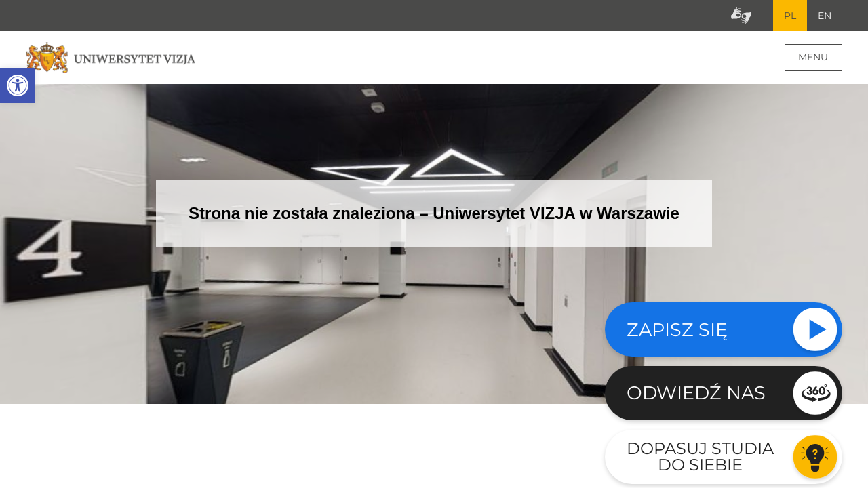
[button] (18, 85)
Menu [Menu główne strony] (813, 57)
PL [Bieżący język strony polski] (790, 16)
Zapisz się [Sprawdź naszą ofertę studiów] (677, 330)
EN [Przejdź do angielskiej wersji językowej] (825, 16)
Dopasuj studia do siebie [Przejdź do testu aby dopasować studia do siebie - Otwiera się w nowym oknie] (700, 456)
